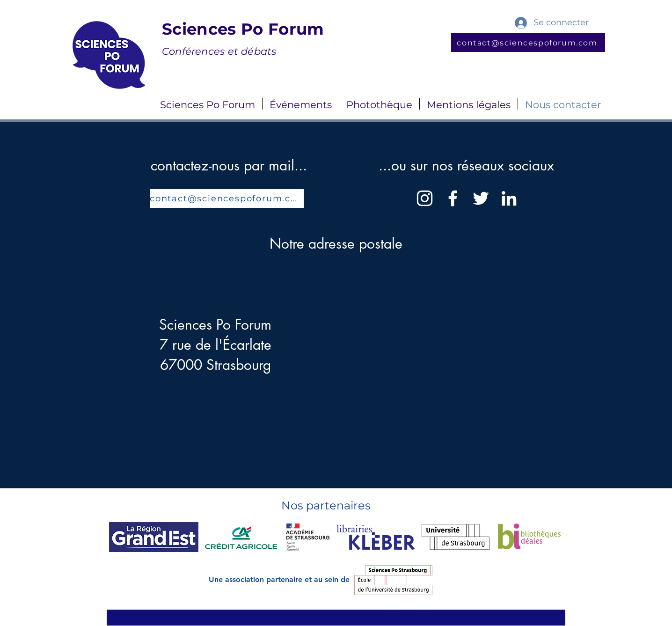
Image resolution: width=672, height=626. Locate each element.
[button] (208, 104)
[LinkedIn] (509, 198)
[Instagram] (425, 198)
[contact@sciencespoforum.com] (528, 43)
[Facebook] (453, 198)
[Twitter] (481, 198)
